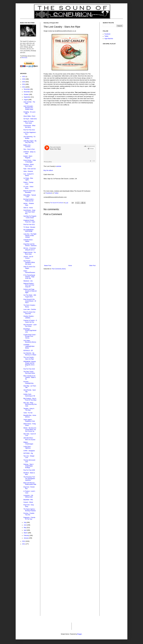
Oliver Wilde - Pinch (29, 116)
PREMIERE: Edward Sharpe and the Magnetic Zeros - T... (30, 364)
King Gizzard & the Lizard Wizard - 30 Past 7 (30, 301)
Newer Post (48, 266)
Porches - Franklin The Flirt (29, 514)
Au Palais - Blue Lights (28, 179)
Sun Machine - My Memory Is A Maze (30, 354)
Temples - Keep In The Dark (29, 409)
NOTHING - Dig (28, 453)
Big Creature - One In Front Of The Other (30, 399)
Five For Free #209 (29, 470)
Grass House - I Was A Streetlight (30, 161)
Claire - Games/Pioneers (29, 272)
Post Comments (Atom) (59, 269)
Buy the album (48, 170)
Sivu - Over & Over (29, 149)
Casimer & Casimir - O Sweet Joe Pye (30, 321)
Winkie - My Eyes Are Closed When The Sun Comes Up (30, 430)
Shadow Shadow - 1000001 (29, 317)
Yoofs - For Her (28, 413)
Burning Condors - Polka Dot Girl (29, 200)
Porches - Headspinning (28, 382)
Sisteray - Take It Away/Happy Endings (28, 466)
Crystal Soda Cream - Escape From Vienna (30, 336)
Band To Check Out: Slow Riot (29, 313)
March (26, 533)
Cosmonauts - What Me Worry (29, 126)
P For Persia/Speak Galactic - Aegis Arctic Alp (29, 277)
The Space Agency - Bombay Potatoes (30, 510)
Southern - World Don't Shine (29, 165)
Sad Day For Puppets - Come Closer (30, 217)
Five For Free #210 (29, 369)
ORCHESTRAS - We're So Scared (29, 439)
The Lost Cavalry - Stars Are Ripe (29, 358)
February (27, 535)
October (26, 94)
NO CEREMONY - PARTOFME (29, 231)
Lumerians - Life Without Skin (28, 496)
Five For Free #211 (29, 225)
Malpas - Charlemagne (28, 443)
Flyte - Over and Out (30, 169)
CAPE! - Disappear (29, 451)
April (25, 530)
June (25, 525)
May (25, 528)
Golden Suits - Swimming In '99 (29, 395)
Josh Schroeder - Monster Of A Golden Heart (29, 108)
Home (70, 266)
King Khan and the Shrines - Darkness (30, 245)
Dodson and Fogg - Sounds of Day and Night (30, 291)
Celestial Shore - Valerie (28, 241)
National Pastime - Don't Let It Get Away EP (29, 285)
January (26, 538)
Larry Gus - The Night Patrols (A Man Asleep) (30, 236)
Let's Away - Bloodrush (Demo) (30, 341)
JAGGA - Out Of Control (28, 257)
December (27, 89)
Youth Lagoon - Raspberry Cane (29, 420)
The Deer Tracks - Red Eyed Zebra (29, 372)
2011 (24, 544)
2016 (24, 79)
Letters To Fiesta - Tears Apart (29, 122)
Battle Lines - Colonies (27, 146)
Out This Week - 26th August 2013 (30, 296)
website (59, 166)
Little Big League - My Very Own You (30, 142)
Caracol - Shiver (28, 502)
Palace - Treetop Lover (28, 183)
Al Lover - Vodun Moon (28, 187)
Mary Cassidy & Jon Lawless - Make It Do (29, 377)
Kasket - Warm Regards (28, 157)
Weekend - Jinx (28, 281)
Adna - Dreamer (28, 171)
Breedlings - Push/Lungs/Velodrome (30, 331)
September (27, 97)
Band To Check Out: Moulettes (29, 192)
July (25, 522)
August (26, 100)
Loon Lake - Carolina (30, 309)
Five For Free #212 (29, 130)
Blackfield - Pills (28, 500)
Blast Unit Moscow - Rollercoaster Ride (30, 484)
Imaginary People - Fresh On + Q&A (29, 221)
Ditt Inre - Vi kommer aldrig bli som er (30, 249)
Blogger (79, 634)
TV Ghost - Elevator (29, 227)
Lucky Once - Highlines (27, 447)
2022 (24, 77)
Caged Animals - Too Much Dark (30, 253)
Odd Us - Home (28, 208)
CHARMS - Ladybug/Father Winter (29, 346)
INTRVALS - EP (28, 351)
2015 (24, 82)
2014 (24, 84)
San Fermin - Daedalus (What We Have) (29, 262)
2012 (24, 541)
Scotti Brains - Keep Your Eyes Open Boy (29, 212)
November (27, 92)
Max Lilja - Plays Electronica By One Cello (30, 404)
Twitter (56, 193)
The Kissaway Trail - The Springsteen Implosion (29, 479)
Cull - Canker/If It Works (28, 175)
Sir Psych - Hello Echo (30, 119)
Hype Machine (109, 39)
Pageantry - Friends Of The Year (29, 518)
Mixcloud (24, 58)
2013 (24, 87)
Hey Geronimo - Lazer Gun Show (30, 325)
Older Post (92, 266)
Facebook (49, 193)
